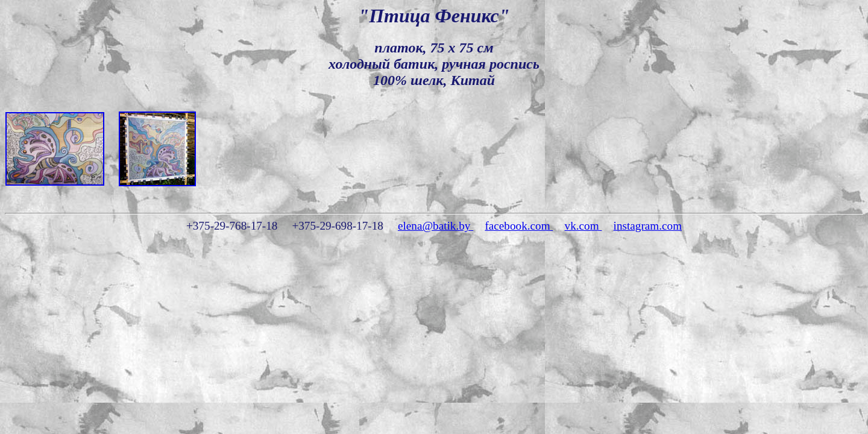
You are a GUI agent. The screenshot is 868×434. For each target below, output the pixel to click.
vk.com (583, 226)
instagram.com (648, 226)
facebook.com (519, 226)
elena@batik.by (436, 226)
